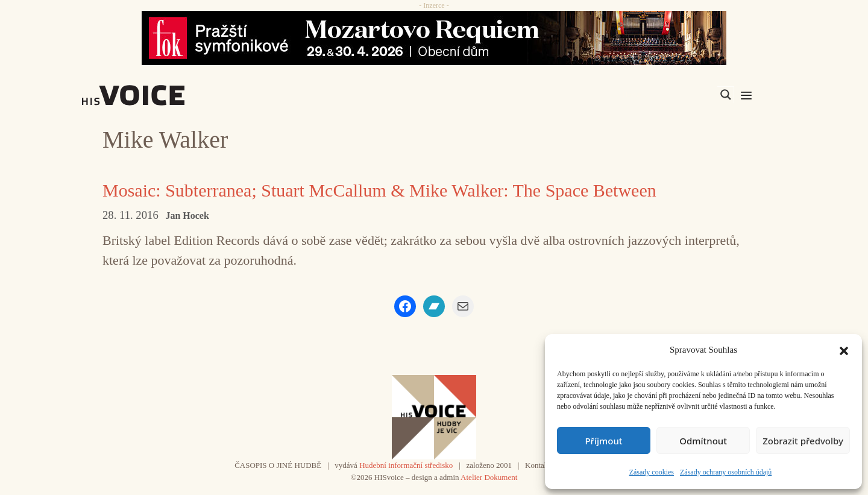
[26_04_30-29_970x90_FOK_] (434, 38)
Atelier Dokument (489, 477)
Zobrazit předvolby (803, 441)
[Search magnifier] (726, 95)
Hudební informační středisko (406, 465)
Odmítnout (703, 441)
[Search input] (668, 95)
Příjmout (603, 441)
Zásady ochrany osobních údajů (726, 472)
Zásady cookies (652, 472)
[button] (844, 350)
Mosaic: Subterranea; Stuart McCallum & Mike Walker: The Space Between (379, 190)
